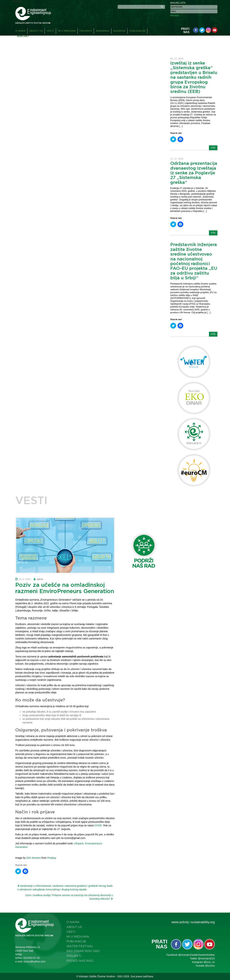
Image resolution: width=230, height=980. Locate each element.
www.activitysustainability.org (193, 922)
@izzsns (210, 966)
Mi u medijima (67, 31)
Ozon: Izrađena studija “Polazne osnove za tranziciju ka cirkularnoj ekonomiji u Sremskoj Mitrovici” (69, 897)
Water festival (80, 946)
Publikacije (137, 31)
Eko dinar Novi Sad (83, 951)
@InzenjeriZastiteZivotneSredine (196, 955)
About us (36, 31)
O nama (20, 31)
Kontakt (23, 36)
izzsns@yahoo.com (34, 961)
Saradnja (103, 31)
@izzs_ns (209, 962)
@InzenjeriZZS (206, 958)
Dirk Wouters (34, 858)
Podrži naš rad (80, 961)
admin (40, 579)
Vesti (50, 31)
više (213, 148)
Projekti (86, 31)
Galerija (119, 31)
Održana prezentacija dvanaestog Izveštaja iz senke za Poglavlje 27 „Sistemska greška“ (194, 173)
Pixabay (52, 858)
